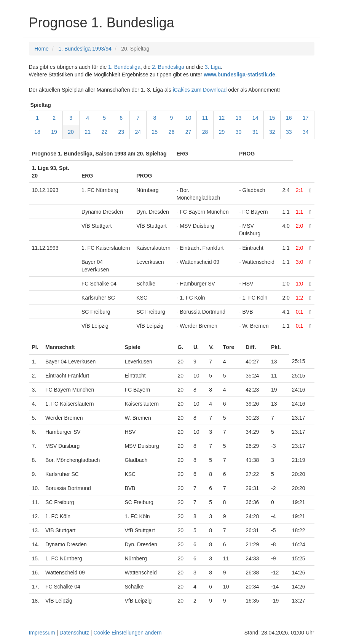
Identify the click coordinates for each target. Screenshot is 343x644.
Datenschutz (74, 633)
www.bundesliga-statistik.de (239, 75)
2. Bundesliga (168, 67)
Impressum (42, 633)
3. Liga (213, 67)
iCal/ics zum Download (200, 90)
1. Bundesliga (124, 67)
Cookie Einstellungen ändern (127, 633)
